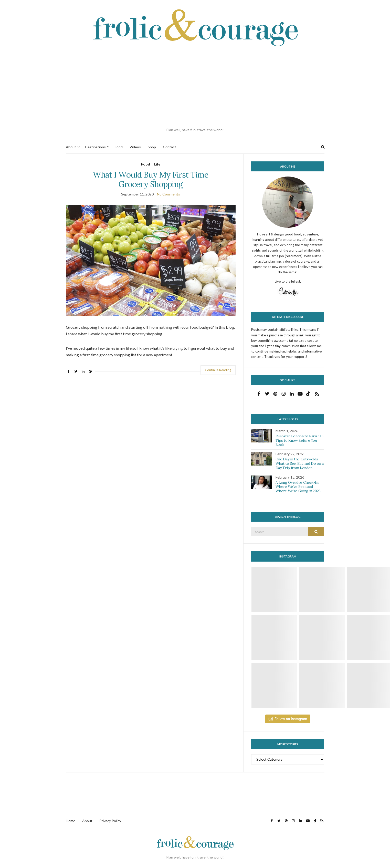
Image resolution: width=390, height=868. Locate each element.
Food (119, 147)
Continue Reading (218, 370)
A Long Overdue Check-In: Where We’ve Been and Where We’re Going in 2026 (298, 487)
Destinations (95, 147)
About (71, 147)
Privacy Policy (110, 821)
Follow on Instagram (288, 719)
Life (157, 164)
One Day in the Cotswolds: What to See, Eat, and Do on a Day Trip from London (300, 463)
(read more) (294, 256)
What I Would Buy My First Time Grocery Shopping (151, 179)
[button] (151, 261)
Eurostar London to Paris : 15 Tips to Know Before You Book (299, 440)
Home (71, 821)
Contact (170, 147)
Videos (135, 147)
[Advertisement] (195, 87)
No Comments (168, 194)
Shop (152, 147)
